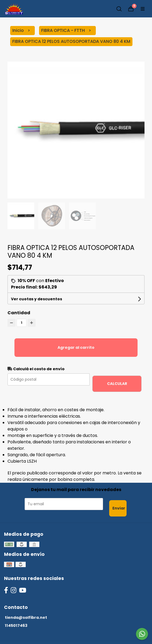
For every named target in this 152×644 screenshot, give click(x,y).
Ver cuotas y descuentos (37, 299)
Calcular (117, 384)
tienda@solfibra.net (26, 617)
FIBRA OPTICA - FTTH (64, 30)
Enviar (119, 508)
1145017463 (16, 626)
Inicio (19, 30)
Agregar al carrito (76, 347)
